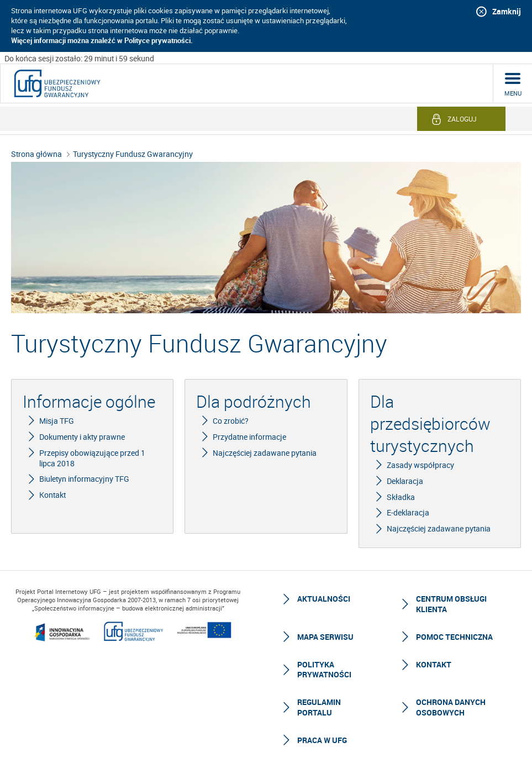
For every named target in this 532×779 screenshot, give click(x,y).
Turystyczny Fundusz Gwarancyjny (133, 154)
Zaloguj (462, 119)
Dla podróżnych (254, 402)
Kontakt (434, 664)
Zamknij (507, 11)
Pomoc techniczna (454, 637)
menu (513, 93)
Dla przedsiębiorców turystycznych (430, 424)
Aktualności (324, 599)
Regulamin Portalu (319, 707)
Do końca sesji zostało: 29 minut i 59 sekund (79, 58)
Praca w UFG (322, 740)
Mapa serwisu (325, 637)
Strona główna (36, 154)
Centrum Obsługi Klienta (451, 604)
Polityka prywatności (324, 669)
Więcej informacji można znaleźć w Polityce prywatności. (102, 40)
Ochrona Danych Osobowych (451, 707)
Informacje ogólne (89, 402)
